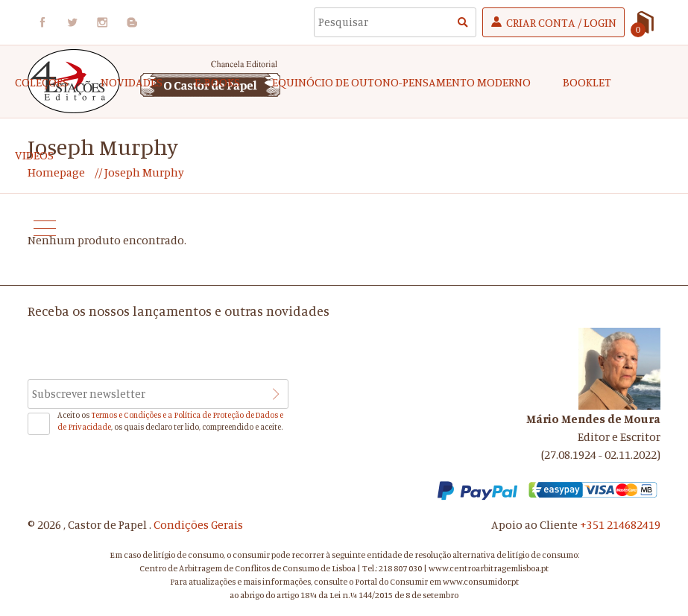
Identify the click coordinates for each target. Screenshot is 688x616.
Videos (34, 155)
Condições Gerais (198, 524)
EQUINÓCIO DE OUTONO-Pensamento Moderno (401, 82)
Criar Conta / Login (561, 22)
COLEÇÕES (42, 82)
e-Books (217, 82)
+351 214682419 (620, 524)
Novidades (132, 82)
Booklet (587, 82)
